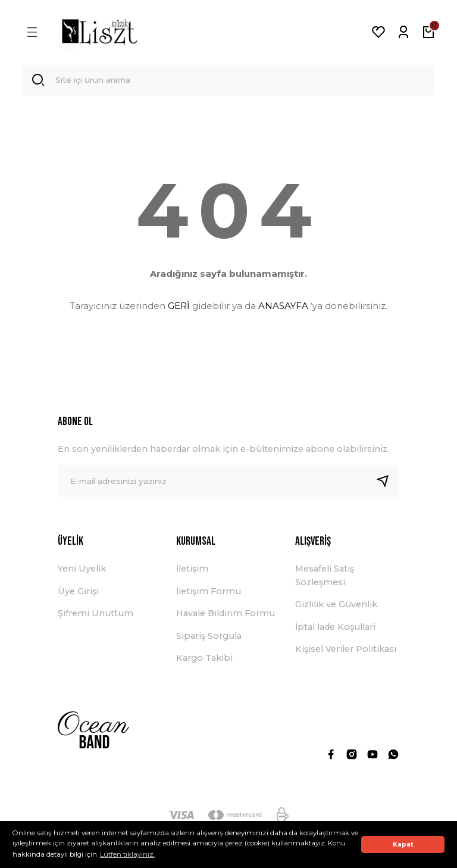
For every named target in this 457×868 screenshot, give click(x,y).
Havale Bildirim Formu (226, 616)
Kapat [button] (403, 844)
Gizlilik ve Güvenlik (336, 607)
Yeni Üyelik (82, 571)
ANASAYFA (283, 307)
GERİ (179, 307)
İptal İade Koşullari (335, 629)
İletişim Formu (209, 593)
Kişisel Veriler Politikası (346, 651)
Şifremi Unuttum (96, 616)
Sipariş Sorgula (209, 638)
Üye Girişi (78, 593)
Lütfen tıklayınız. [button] (127, 854)
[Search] (228, 81)
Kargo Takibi (204, 660)
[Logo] (99, 32)
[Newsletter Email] (228, 483)
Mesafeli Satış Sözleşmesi (325, 577)
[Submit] (387, 483)
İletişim (192, 571)
